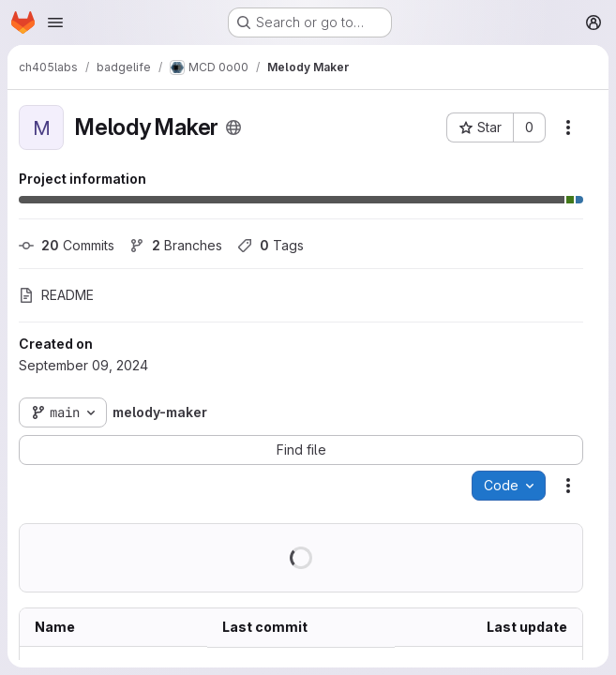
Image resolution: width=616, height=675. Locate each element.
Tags (270, 245)
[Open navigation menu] (55, 22)
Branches (176, 245)
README (56, 295)
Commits (67, 245)
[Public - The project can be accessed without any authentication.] (233, 127)
